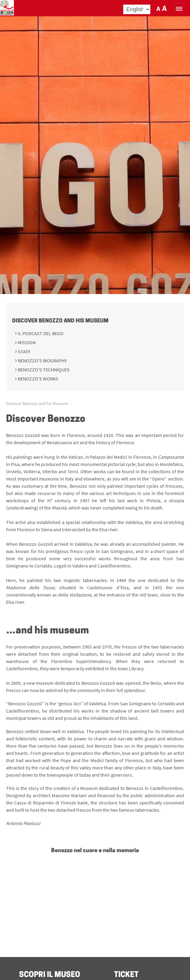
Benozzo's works (38, 379)
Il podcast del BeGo (40, 333)
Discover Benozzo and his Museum (60, 321)
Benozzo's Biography (42, 361)
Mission (26, 342)
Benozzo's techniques (43, 370)
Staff (24, 351)
